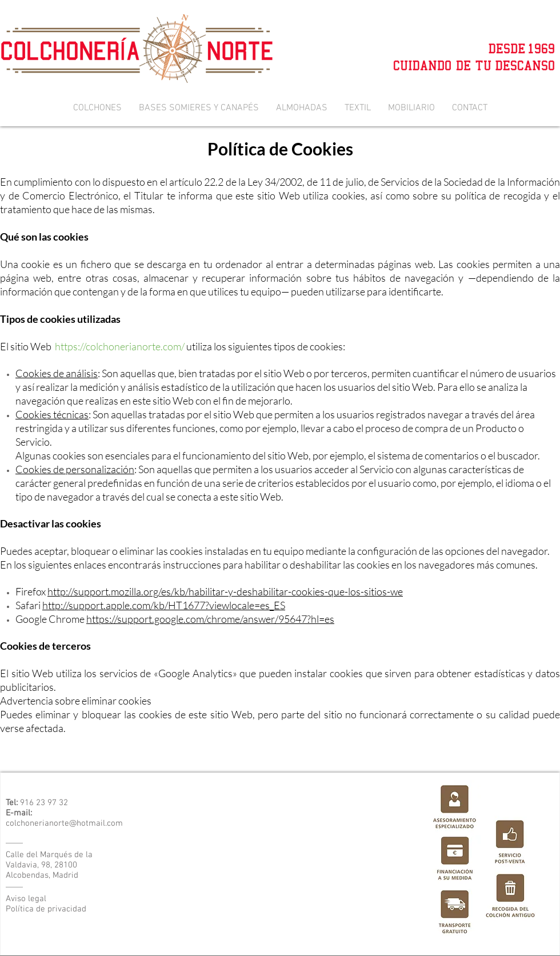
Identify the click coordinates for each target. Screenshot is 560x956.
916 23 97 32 (44, 803)
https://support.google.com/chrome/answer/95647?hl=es (210, 619)
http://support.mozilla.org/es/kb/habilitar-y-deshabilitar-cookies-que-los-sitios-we (225, 591)
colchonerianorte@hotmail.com (64, 823)
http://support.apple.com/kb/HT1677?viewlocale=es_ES (164, 605)
